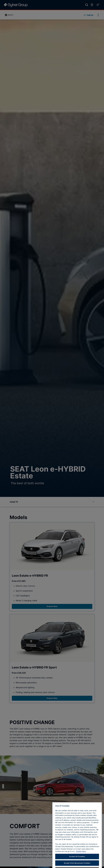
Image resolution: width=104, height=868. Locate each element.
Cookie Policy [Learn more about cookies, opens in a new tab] (81, 859)
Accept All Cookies (77, 864)
